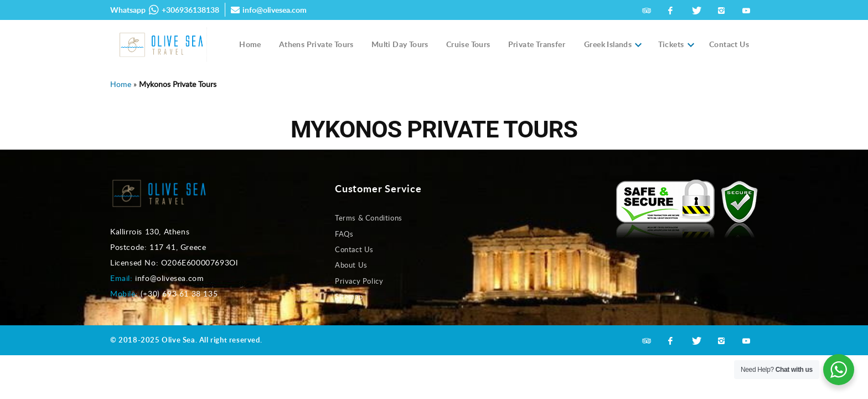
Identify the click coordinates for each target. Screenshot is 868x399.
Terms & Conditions (369, 218)
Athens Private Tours (316, 44)
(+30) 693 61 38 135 (179, 293)
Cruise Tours (468, 44)
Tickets (671, 44)
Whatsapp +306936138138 (165, 10)
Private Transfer (537, 44)
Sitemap (349, 296)
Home (250, 44)
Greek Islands (608, 44)
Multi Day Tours (400, 44)
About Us (351, 265)
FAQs (344, 234)
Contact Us (729, 44)
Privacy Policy (359, 281)
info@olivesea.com (269, 10)
